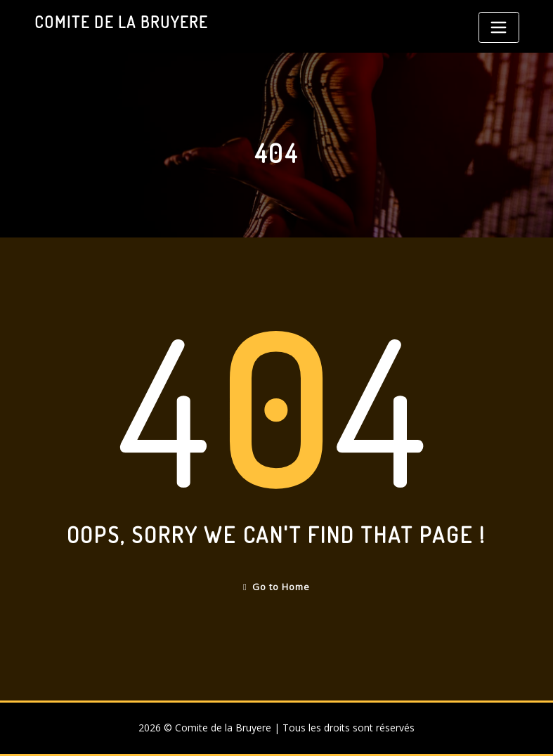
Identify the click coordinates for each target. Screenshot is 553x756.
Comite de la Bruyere (121, 22)
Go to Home (276, 587)
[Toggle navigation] (499, 27)
